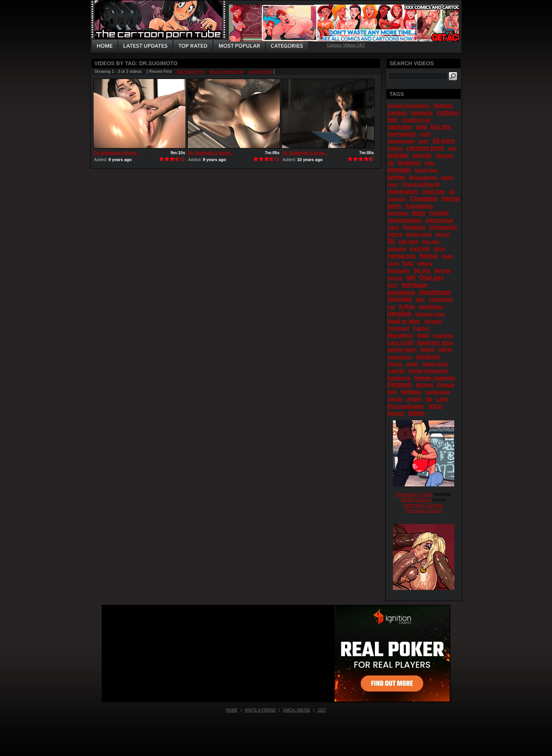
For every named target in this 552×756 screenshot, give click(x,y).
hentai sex (402, 256)
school (395, 278)
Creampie (424, 198)
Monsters (400, 335)
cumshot (441, 299)
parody (422, 155)
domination (403, 191)
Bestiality (399, 271)
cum (425, 134)
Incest (443, 234)
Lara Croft (400, 343)
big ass (431, 241)
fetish (427, 349)
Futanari (400, 385)
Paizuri (421, 328)
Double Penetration (409, 106)
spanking (443, 336)
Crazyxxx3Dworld (421, 184)
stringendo (443, 227)
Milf (411, 278)
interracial (439, 220)
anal (423, 335)
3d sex (422, 270)
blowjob (399, 170)
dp (429, 399)
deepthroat (435, 292)
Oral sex (431, 278)
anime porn (402, 349)
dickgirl (433, 321)
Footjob (439, 213)
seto (430, 163)
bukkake (397, 249)
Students (428, 357)
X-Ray (407, 306)
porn (423, 141)
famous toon (430, 314)
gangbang (401, 292)
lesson (396, 413)
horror (443, 270)
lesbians (409, 162)
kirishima (398, 213)
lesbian (398, 155)
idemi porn (419, 234)
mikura (425, 264)
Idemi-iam (426, 170)
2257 (322, 710)
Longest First (260, 71)
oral (421, 127)
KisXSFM (420, 249)
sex (452, 148)
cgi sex (408, 241)
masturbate (401, 141)
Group (395, 364)
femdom (414, 227)
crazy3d (396, 371)
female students (435, 378)
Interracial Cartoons (424, 505)
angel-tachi (435, 364)
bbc (420, 299)
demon (424, 385)
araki (412, 364)
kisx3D (395, 399)
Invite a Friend (260, 710)
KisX (393, 285)
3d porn (444, 141)
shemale (400, 299)
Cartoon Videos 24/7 (346, 45)
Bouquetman (423, 178)
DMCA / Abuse (297, 710)
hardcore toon (435, 343)
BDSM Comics (416, 500)
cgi (391, 307)
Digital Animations (429, 371)
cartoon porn (425, 148)
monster (400, 127)
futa (408, 263)
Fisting (395, 148)
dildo (419, 213)
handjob (399, 314)
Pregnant (398, 328)
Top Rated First (191, 71)
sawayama (438, 392)
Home (232, 710)
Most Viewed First (226, 71)
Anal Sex (434, 191)
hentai (428, 256)
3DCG (436, 406)
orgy (439, 249)
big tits (441, 127)
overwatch (402, 134)
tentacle (422, 113)
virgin (414, 399)
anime (396, 177)
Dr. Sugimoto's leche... (117, 153)
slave (393, 227)
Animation (419, 206)
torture (395, 234)
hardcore (399, 378)
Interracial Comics (414, 494)
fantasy (411, 391)
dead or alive (404, 321)
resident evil (416, 120)
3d (391, 241)
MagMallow (431, 307)
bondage (415, 285)
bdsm (416, 413)
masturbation (405, 220)
